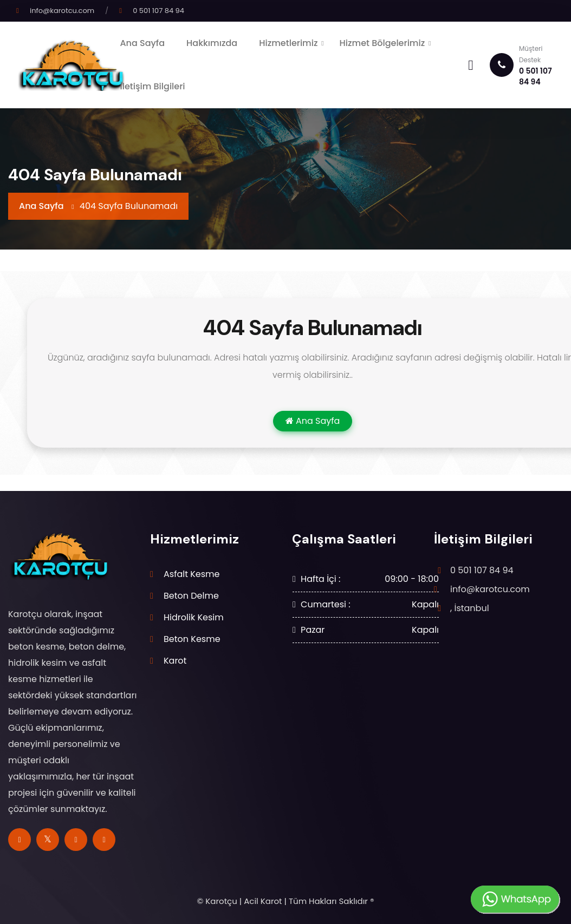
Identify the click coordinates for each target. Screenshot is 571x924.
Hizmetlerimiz (288, 43)
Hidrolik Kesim (194, 617)
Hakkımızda (212, 43)
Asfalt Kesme (192, 574)
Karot (175, 661)
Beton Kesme (192, 639)
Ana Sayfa (142, 43)
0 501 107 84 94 (158, 11)
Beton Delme (191, 596)
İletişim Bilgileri (152, 86)
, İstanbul (470, 608)
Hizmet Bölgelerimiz (382, 43)
